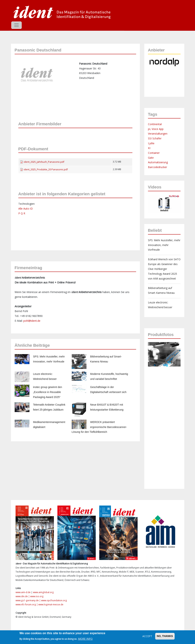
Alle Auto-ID (26, 209)
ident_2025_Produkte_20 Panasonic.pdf (46, 169)
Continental (155, 124)
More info (85, 639)
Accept (147, 636)
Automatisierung (158, 162)
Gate (151, 158)
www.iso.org (37, 596)
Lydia (151, 143)
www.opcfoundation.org (54, 600)
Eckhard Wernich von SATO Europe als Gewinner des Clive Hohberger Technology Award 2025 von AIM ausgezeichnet (164, 269)
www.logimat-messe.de (51, 604)
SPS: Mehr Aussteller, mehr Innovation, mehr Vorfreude (164, 245)
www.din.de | (23, 596)
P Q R (22, 213)
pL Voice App (156, 129)
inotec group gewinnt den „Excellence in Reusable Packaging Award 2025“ (48, 392)
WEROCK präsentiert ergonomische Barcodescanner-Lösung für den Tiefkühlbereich (99, 427)
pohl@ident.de (32, 321)
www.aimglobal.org (43, 592)
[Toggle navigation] (16, 25)
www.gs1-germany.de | (28, 600)
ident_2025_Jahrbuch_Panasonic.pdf (44, 162)
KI (149, 148)
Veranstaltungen (158, 134)
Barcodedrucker (157, 167)
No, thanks (165, 636)
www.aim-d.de (23, 592)
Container (154, 153)
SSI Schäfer (155, 138)
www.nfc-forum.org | (27, 604)
